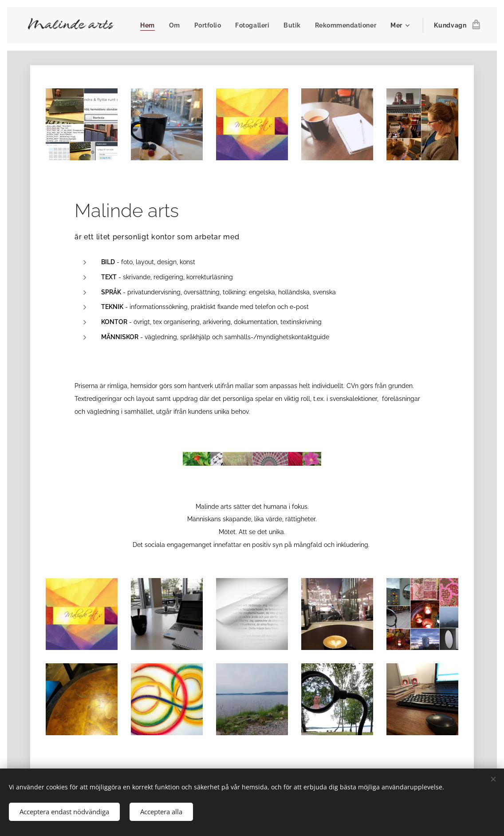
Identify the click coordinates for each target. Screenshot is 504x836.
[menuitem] (220, 25)
